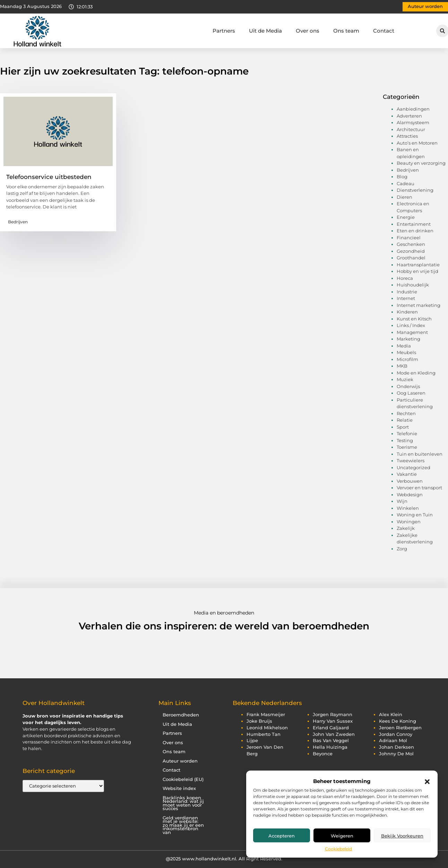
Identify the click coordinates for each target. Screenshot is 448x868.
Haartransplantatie (418, 265)
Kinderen (407, 312)
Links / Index (411, 325)
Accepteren (282, 836)
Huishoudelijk (413, 285)
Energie (406, 217)
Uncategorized (413, 467)
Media (404, 346)
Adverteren (409, 116)
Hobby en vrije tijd (417, 271)
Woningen (409, 522)
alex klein (391, 715)
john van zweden (334, 734)
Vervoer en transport (419, 488)
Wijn (402, 501)
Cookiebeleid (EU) (183, 779)
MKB (402, 366)
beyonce (323, 754)
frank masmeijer (266, 715)
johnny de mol (396, 754)
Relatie (405, 420)
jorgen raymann (333, 715)
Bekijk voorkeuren (402, 836)
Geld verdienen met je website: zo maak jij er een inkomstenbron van (183, 825)
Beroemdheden (181, 715)
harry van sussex (333, 721)
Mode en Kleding (416, 373)
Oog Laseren (411, 393)
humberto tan (264, 734)
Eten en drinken (415, 231)
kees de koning (398, 721)
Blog (402, 177)
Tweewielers (411, 461)
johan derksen (397, 747)
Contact (384, 31)
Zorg (402, 549)
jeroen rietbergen (400, 728)
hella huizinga (330, 747)
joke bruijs (259, 721)
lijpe (252, 741)
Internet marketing (419, 305)
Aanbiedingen (413, 109)
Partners (224, 31)
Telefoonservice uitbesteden (49, 177)
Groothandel (411, 258)
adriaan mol (393, 741)
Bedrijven (18, 222)
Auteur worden (180, 761)
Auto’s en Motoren (417, 143)
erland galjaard (331, 728)
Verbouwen (410, 481)
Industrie (407, 292)
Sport (403, 427)
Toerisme (407, 447)
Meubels (406, 352)
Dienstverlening (415, 190)
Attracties (407, 136)
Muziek (405, 379)
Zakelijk (406, 528)
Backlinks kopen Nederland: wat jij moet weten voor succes (183, 803)
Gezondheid (411, 251)
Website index (179, 788)
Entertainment (414, 224)
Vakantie (407, 474)
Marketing (408, 339)
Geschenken (411, 244)
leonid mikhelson (267, 728)
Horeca (405, 278)
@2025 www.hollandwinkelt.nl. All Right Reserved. (224, 859)
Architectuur (411, 129)
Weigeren (342, 836)
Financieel (409, 238)
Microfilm (407, 359)
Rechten (406, 413)
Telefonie (407, 433)
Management (412, 332)
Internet (406, 298)
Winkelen (408, 508)
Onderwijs (408, 386)
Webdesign (410, 495)
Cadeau (406, 183)
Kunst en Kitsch (414, 319)
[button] (427, 782)
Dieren (404, 197)
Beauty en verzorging (421, 163)
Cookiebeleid (338, 849)
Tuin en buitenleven (420, 454)
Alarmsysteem (413, 122)
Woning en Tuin (415, 515)
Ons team (346, 31)
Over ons (308, 31)
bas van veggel (331, 741)
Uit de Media (265, 31)
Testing (405, 440)
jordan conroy (396, 734)
